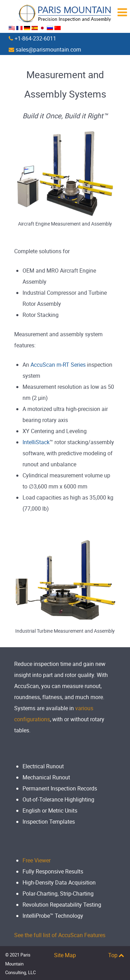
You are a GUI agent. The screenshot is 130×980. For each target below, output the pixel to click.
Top (116, 955)
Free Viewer (37, 860)
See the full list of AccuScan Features (60, 935)
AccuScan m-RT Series (58, 365)
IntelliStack (36, 442)
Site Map (65, 955)
